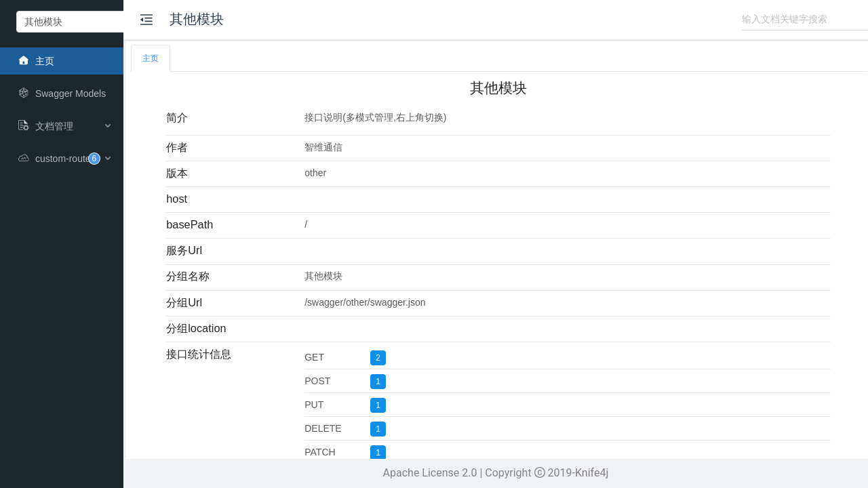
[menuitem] (108, 61)
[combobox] (113, 22)
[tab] (243, 58)
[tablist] (545, 58)
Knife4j (638, 473)
